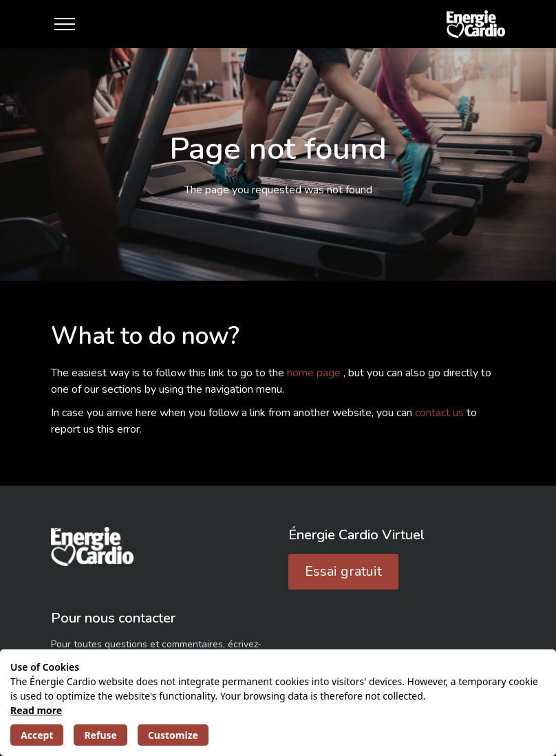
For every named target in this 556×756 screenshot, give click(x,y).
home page (315, 373)
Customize (173, 735)
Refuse (100, 735)
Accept (37, 735)
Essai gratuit (343, 571)
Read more (36, 710)
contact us (441, 413)
